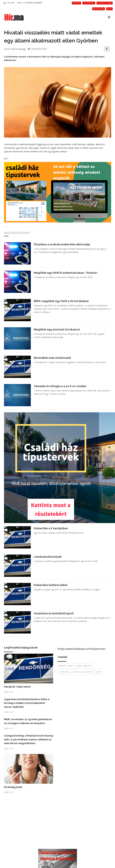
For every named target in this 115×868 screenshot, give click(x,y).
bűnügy (22, 49)
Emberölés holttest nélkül (51, 585)
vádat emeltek (84, 666)
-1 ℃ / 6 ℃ (9, 3)
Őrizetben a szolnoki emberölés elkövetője (62, 244)
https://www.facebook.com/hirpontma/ (82, 649)
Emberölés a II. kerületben (51, 528)
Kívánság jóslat (13, 787)
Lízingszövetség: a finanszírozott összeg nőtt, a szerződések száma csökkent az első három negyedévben (28, 739)
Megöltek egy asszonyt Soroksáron (57, 329)
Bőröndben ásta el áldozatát (52, 358)
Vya (13, 49)
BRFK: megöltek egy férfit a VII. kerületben (61, 301)
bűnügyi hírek (66, 666)
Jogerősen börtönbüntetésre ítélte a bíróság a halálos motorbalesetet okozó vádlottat (27, 703)
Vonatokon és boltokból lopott (54, 613)
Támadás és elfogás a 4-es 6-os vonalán (60, 386)
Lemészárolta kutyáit (48, 557)
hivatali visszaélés (83, 672)
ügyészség (64, 672)
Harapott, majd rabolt (17, 687)
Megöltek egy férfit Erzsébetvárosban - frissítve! (66, 273)
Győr (98, 672)
